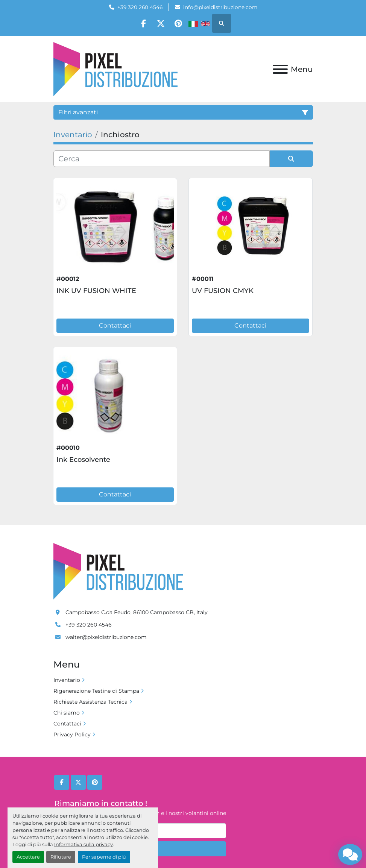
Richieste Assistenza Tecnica (90, 702)
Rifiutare (61, 857)
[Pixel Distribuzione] (118, 571)
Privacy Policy (72, 734)
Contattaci (115, 325)
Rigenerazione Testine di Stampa (96, 691)
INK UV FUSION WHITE (96, 291)
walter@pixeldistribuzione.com (106, 637)
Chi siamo (67, 713)
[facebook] (142, 23)
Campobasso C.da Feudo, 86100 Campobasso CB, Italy (137, 612)
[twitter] (161, 23)
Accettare (28, 857)
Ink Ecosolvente (83, 460)
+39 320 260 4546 (140, 7)
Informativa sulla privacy (84, 844)
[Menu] (280, 69)
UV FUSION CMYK (223, 291)
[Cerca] (162, 159)
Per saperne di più (104, 857)
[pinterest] (180, 23)
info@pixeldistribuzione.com (220, 7)
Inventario (67, 680)
